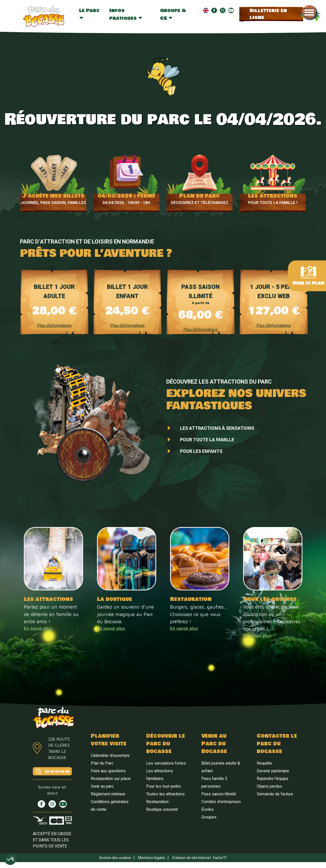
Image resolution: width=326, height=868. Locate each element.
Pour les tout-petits (164, 786)
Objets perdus (269, 786)
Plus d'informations (54, 326)
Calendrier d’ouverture (110, 756)
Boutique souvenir (162, 810)
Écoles (208, 810)
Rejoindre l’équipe (273, 779)
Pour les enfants (201, 451)
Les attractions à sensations (217, 428)
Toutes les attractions (165, 794)
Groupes (209, 817)
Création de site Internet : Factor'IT (200, 858)
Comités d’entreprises (221, 802)
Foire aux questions (108, 771)
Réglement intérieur (108, 794)
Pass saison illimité (219, 794)
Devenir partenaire (273, 771)
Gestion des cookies (115, 858)
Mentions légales (152, 858)
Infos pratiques (126, 14)
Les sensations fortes (166, 763)
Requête (264, 763)
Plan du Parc (102, 763)
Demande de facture (275, 794)
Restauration (157, 802)
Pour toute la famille (207, 440)
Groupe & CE (173, 14)
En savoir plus (38, 628)
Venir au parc (102, 786)
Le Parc (89, 13)
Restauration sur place (111, 779)
